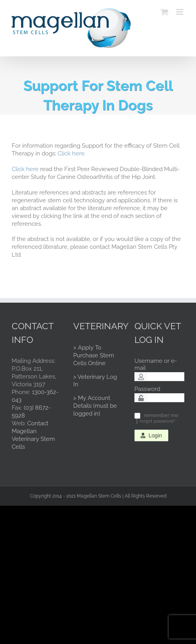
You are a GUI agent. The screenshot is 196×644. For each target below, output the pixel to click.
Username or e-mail (156, 364)
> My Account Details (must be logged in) (95, 406)
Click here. (72, 153)
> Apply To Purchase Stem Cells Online (94, 355)
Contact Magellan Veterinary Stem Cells (33, 435)
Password (147, 389)
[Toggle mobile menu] (180, 12)
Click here (25, 169)
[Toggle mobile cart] (164, 12)
